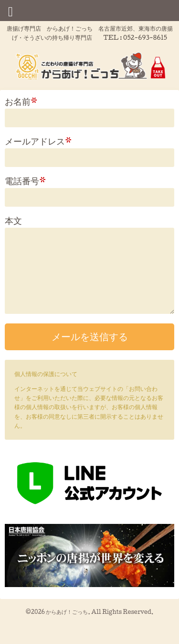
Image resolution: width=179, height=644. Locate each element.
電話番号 (26, 181)
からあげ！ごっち (67, 612)
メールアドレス (38, 141)
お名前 (21, 101)
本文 (13, 220)
